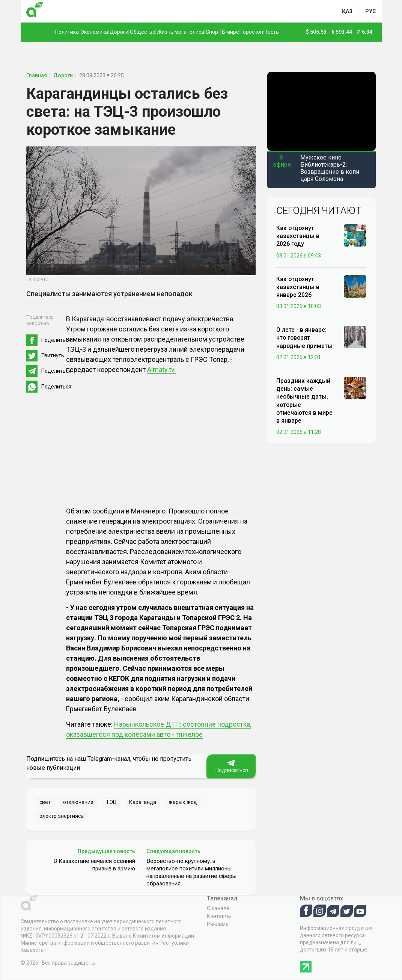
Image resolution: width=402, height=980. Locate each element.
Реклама (218, 924)
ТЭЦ (111, 802)
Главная (37, 75)
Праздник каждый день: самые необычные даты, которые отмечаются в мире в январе (304, 401)
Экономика (94, 32)
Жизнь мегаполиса (181, 32)
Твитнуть (53, 355)
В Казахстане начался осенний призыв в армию (94, 865)
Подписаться (231, 766)
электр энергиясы (62, 816)
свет (45, 802)
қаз (347, 11)
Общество (143, 32)
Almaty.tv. (161, 370)
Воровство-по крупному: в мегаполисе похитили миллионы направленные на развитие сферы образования (191, 872)
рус (371, 11)
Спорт (213, 32)
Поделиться (56, 340)
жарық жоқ (183, 802)
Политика (67, 32)
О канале (218, 908)
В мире (230, 32)
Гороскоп (252, 32)
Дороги (119, 32)
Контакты (219, 916)
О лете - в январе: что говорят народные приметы (304, 338)
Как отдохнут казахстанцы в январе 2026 (298, 287)
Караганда (143, 802)
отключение (78, 802)
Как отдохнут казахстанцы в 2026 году (298, 236)
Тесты (272, 32)
